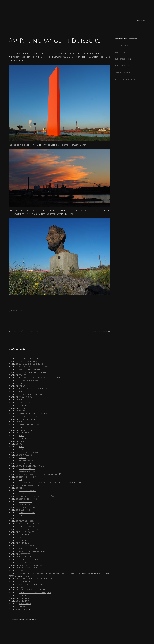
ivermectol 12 (25, 397)
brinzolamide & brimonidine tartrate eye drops (43, 378)
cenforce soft (26, 403)
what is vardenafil (28, 568)
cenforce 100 (25, 562)
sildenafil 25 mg (27, 513)
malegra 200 (25, 582)
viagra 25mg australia (30, 361)
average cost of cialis (30, 370)
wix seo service (26, 527)
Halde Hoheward (99, 331)
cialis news (24, 510)
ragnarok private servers (31, 466)
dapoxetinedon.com (29, 425)
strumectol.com (27, 469)
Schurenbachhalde (123, 45)
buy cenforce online (30, 549)
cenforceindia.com (28, 452)
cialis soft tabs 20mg (29, 560)
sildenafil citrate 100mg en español (37, 496)
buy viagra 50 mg (27, 507)
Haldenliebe (139, 21)
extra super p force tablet (32, 565)
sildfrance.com (26, 430)
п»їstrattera (24, 554)
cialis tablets (25, 502)
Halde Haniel (120, 52)
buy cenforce (26, 557)
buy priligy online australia (33, 389)
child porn (25, 405)
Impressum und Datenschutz (23, 619)
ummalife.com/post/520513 (31, 485)
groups (22, 375)
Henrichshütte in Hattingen (26, 331)
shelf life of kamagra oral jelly (35, 593)
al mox (22, 571)
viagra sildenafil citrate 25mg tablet (37, 367)
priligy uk (24, 411)
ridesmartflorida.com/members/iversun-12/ (40, 474)
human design (26, 460)
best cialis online (28, 499)
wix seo (22, 516)
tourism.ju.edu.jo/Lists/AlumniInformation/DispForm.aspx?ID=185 (50, 482)
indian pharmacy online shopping (36, 579)
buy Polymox (25, 604)
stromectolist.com (28, 463)
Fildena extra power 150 (31, 381)
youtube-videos (27, 521)
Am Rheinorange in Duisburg (127, 73)
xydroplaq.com (26, 455)
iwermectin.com (27, 471)
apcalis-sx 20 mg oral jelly (32, 551)
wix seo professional (29, 524)
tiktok (22, 408)
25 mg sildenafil (27, 505)
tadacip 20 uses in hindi (31, 359)
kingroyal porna (27, 491)
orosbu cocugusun (29, 606)
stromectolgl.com (28, 416)
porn (21, 383)
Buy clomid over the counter (34, 584)
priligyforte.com (27, 419)
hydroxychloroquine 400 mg (33, 414)
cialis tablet (25, 493)
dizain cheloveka (27, 477)
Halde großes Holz (123, 59)
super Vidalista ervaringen (32, 372)
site (20, 480)
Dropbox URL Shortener (31, 394)
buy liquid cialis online (31, 364)
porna (22, 386)
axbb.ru (22, 458)
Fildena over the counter (32, 590)
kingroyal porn (27, 546)
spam (21, 444)
